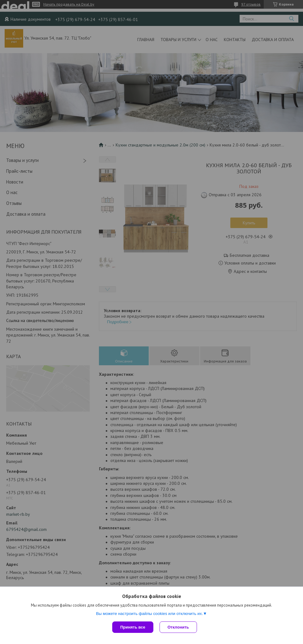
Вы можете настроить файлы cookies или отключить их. (149, 614)
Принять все (133, 627)
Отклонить (178, 627)
